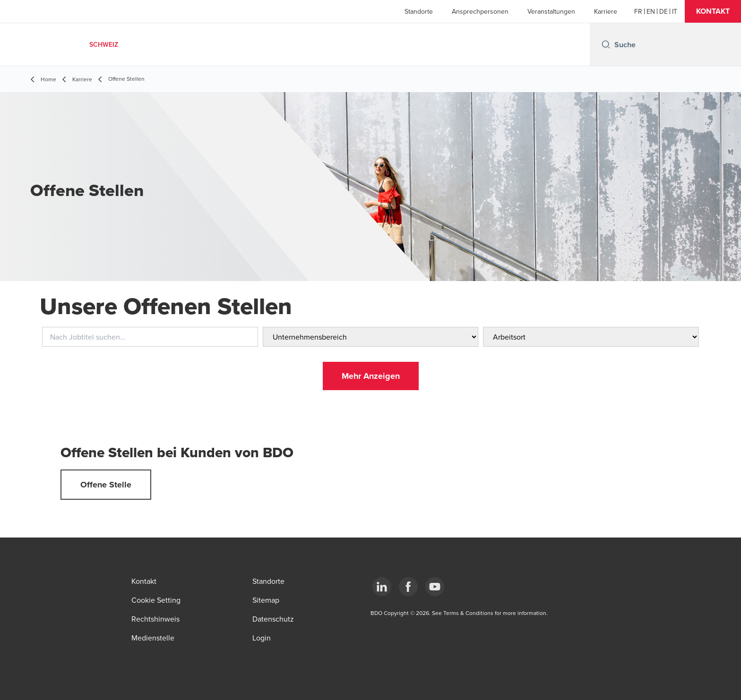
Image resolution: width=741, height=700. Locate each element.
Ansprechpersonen (480, 11)
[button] (713, 11)
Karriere (606, 11)
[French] (638, 11)
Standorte (419, 11)
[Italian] (675, 11)
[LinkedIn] (382, 587)
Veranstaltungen (551, 11)
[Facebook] (408, 587)
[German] (663, 11)
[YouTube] (435, 587)
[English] (651, 11)
